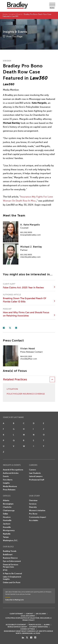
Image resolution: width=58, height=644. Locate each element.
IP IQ (5, 570)
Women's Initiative (37, 511)
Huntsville (7, 520)
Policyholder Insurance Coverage (26, 394)
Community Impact (38, 517)
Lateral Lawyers (36, 476)
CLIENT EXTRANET (16, 614)
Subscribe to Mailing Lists (15, 600)
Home (5, 14)
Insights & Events (16, 14)
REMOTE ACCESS (35, 625)
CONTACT (30, 614)
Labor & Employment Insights (12, 578)
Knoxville (7, 527)
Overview (33, 500)
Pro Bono (33, 514)
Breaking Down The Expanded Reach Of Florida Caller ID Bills (24, 300)
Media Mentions (10, 486)
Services (33, 504)
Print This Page (14, 36)
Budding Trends (10, 551)
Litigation (12, 389)
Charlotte (7, 507)
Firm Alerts (8, 480)
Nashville (7, 534)
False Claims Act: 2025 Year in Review (23, 288)
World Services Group (17, 627)
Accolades (34, 520)
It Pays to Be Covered (12, 574)
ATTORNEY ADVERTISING (39, 627)
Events (6, 476)
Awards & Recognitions (13, 470)
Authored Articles (11, 473)
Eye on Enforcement (12, 561)
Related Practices (15, 379)
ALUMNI (47, 625)
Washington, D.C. (10, 540)
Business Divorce (10, 558)
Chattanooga (9, 511)
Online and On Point (12, 583)
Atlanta (6, 500)
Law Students (35, 473)
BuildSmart (8, 555)
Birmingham (8, 504)
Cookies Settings (28, 629)
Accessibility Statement (16, 625)
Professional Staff (37, 480)
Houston (7, 517)
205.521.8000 (41, 614)
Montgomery (9, 530)
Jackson (7, 524)
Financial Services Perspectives (11, 566)
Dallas (5, 514)
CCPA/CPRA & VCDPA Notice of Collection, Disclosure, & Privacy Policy (28, 619)
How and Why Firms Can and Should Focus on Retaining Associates (26, 314)
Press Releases (9, 490)
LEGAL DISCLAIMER (28, 616)
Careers (32, 470)
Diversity (33, 507)
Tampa (6, 537)
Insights (6, 483)
